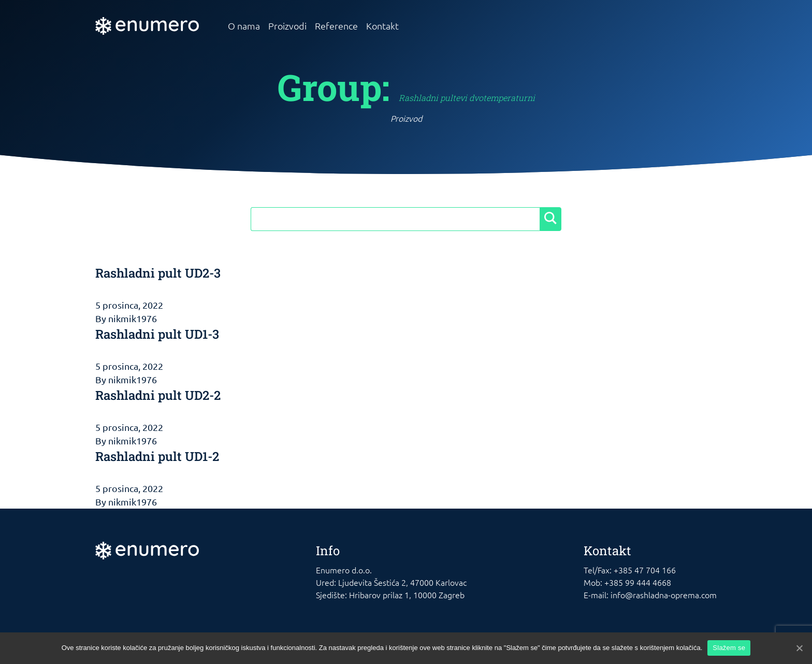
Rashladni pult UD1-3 (157, 334)
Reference (336, 26)
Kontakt (382, 26)
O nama (244, 26)
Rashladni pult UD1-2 (157, 456)
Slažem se (729, 648)
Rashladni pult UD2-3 (158, 273)
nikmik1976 (133, 318)
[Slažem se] (799, 648)
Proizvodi (287, 26)
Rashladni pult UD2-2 (158, 395)
